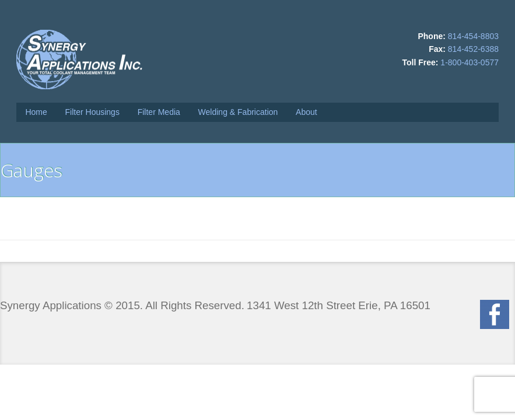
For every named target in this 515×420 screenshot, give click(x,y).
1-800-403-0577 (470, 62)
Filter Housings (92, 112)
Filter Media (159, 112)
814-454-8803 (473, 36)
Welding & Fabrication (238, 112)
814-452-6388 (473, 49)
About (306, 112)
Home (36, 112)
